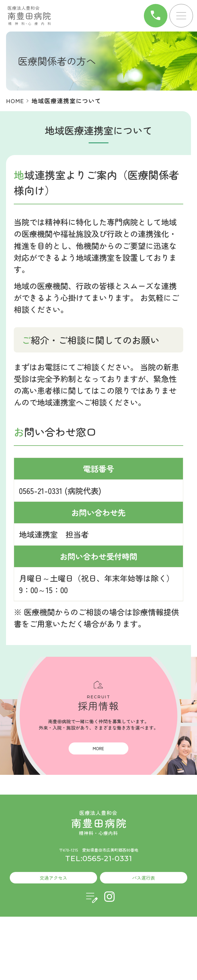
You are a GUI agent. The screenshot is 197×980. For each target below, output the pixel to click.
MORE (98, 748)
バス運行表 (144, 878)
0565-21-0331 (41, 491)
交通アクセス (53, 878)
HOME (15, 101)
